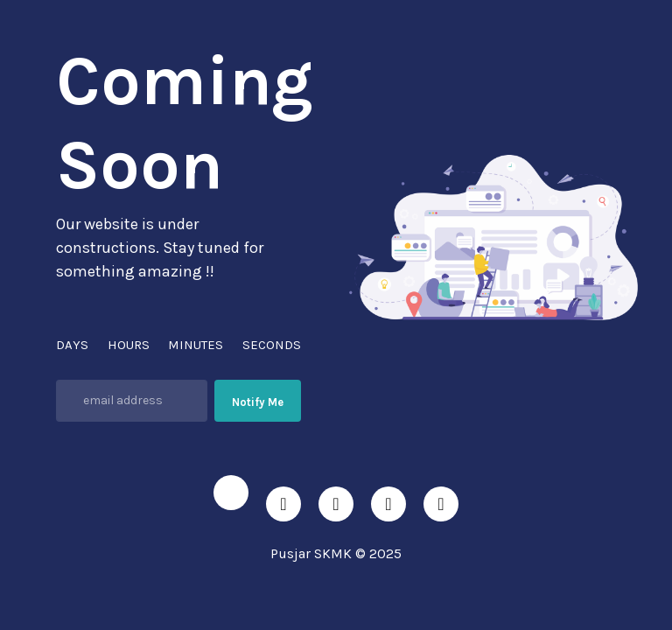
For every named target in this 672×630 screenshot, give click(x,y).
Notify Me (258, 402)
